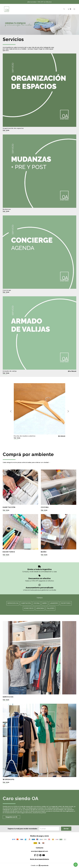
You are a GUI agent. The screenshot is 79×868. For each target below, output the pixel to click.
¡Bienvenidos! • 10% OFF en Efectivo (39, 2)
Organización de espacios (13, 128)
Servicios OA (13, 603)
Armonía (40, 608)
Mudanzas (7, 209)
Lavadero (54, 603)
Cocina (37, 603)
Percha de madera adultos (25, 436)
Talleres (50, 608)
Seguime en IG (11, 817)
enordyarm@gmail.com (39, 851)
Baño (45, 603)
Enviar (66, 829)
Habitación (26, 603)
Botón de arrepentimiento (40, 859)
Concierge (7, 290)
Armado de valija (10, 371)
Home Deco (29, 608)
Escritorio (66, 603)
